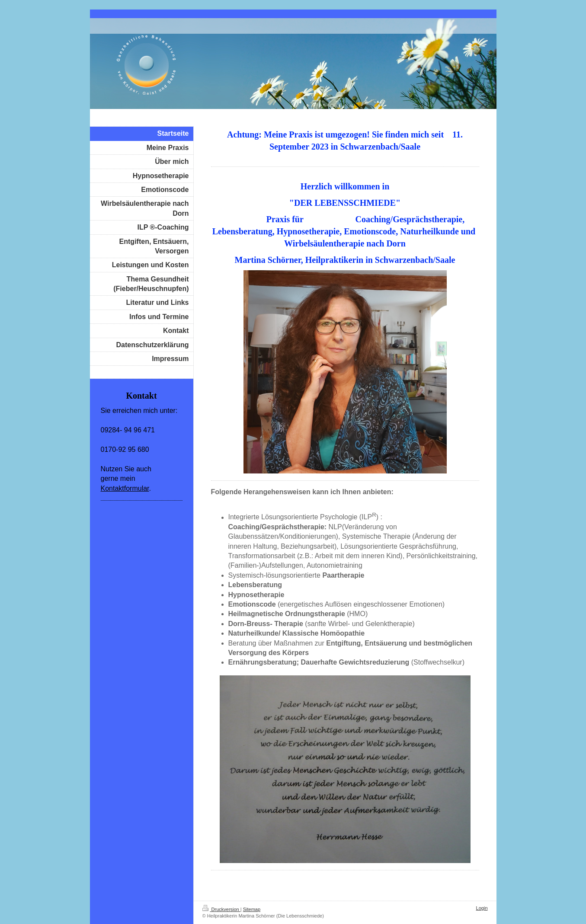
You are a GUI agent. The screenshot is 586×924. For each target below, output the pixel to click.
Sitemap (252, 909)
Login (482, 908)
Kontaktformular (125, 488)
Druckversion (221, 909)
